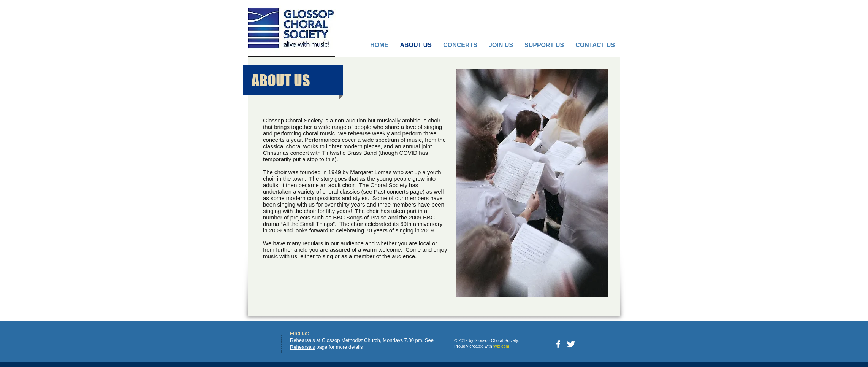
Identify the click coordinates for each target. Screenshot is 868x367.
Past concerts (391, 191)
